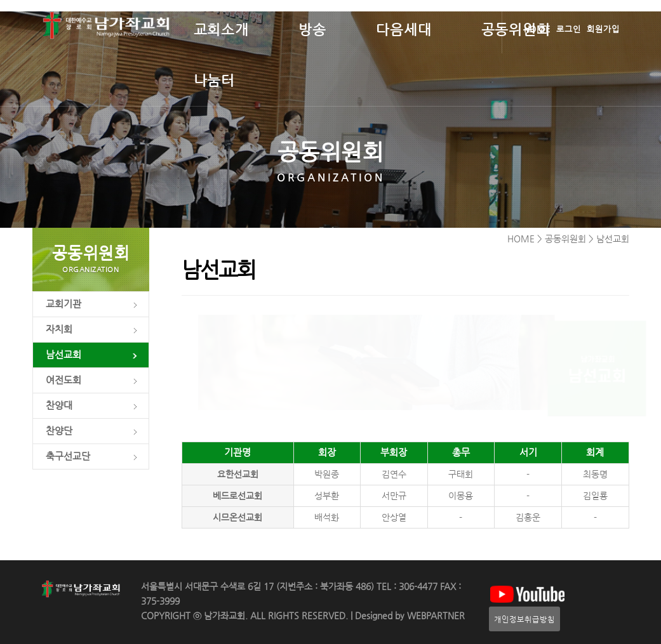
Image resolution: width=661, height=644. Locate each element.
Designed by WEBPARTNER (409, 616)
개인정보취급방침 (524, 619)
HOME (537, 29)
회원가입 (603, 29)
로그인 (569, 29)
